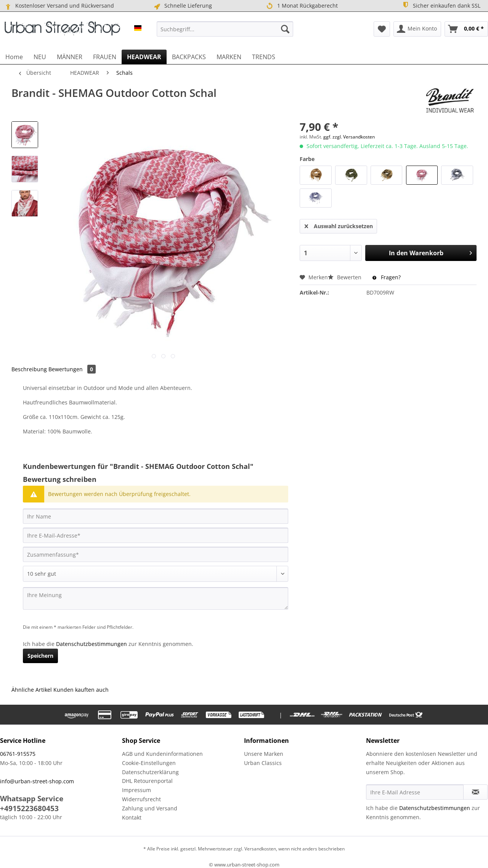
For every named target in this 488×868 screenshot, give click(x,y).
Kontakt (132, 817)
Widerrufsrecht (141, 799)
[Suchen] (285, 29)
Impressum (136, 790)
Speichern (40, 656)
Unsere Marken (264, 754)
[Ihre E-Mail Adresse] (415, 792)
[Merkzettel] (382, 29)
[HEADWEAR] (144, 57)
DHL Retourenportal (147, 781)
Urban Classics (263, 763)
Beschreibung (29, 369)
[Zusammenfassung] (156, 554)
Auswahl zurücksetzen (339, 225)
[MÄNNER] (70, 57)
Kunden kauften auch (81, 690)
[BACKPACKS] (189, 57)
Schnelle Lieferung (182, 6)
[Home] (14, 57)
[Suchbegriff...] (225, 29)
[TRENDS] (264, 57)
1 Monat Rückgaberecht (302, 6)
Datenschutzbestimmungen (91, 644)
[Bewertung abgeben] (156, 574)
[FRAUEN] (105, 57)
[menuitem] (225, 29)
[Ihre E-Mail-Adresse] (156, 535)
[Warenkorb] (466, 29)
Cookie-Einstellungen (149, 763)
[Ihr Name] (156, 516)
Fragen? (387, 277)
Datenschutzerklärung (150, 772)
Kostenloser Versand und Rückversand (59, 6)
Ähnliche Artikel (32, 690)
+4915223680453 (29, 808)
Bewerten (345, 277)
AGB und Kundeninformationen (162, 754)
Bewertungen (72, 369)
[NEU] (40, 57)
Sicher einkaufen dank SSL (441, 5)
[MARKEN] (229, 57)
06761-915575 (18, 754)
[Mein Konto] (417, 29)
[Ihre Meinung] (156, 598)
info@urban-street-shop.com (37, 781)
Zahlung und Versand (150, 808)
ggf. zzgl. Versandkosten (349, 137)
